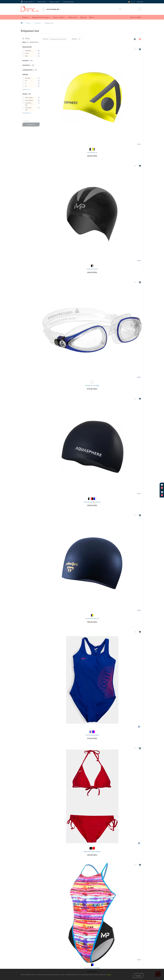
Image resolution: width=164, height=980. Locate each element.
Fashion (26, 17)
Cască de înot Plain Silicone (92, 502)
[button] (162, 494)
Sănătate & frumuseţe (41, 17)
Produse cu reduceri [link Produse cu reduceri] (54, 2)
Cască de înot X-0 (92, 269)
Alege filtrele (31, 124)
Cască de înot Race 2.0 (92, 618)
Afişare (74, 39)
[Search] (120, 9)
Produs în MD (136, 17)
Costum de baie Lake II (92, 735)
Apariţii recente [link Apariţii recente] (42, 2)
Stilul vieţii (73, 17)
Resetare (26, 121)
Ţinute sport (38, 23)
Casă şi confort (59, 17)
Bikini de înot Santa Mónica (92, 852)
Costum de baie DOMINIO (92, 968)
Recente (83, 17)
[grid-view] (140, 39)
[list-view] (135, 39)
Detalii (109, 974)
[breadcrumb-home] (22, 23)
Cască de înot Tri (92, 152)
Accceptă (138, 976)
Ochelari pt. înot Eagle (92, 385)
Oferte (91, 17)
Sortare (46, 39)
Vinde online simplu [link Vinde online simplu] (68, 2)
